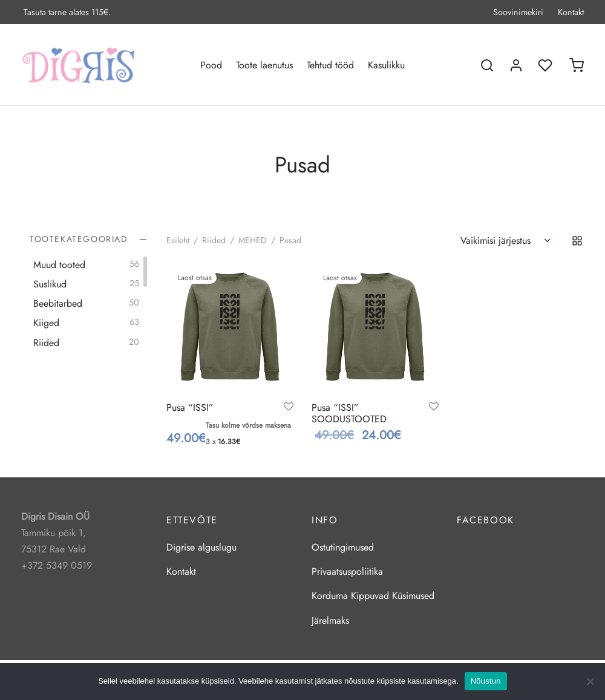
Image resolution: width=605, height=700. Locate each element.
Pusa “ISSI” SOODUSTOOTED (349, 413)
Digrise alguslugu (201, 547)
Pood (211, 65)
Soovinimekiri (518, 12)
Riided (46, 342)
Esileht (178, 240)
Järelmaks (330, 620)
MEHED (253, 240)
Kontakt (571, 12)
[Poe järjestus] (508, 241)
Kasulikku (386, 65)
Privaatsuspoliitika (347, 571)
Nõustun (486, 681)
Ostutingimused (343, 547)
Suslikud (50, 284)
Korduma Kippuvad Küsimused (373, 596)
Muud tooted (59, 264)
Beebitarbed (58, 303)
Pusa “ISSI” (190, 407)
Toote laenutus (264, 65)
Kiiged (46, 323)
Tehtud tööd (330, 65)
